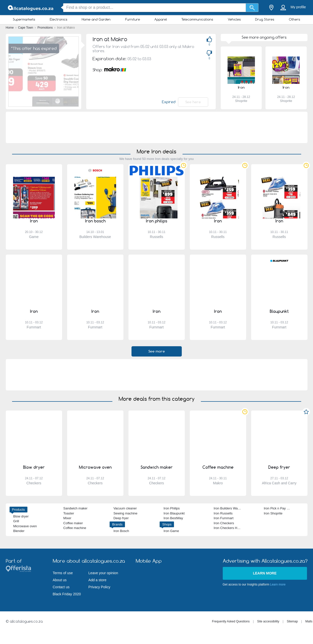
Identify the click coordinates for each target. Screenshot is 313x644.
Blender (19, 531)
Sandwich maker (75, 508)
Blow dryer (21, 516)
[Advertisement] (156, 127)
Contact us (61, 587)
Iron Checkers (224, 523)
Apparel (161, 19)
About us (60, 580)
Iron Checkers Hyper (229, 528)
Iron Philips (171, 508)
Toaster (69, 513)
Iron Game (171, 531)
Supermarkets (24, 19)
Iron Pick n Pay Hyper (280, 508)
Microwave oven (25, 526)
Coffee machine (75, 528)
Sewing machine (125, 513)
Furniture (133, 19)
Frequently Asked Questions (231, 621)
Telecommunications (197, 19)
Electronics (59, 19)
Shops (167, 524)
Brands (117, 524)
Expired (169, 102)
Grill (16, 521)
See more (157, 351)
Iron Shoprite (273, 513)
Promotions (46, 28)
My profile (298, 7)
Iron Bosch (121, 531)
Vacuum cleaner (125, 508)
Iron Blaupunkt (174, 513)
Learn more (265, 573)
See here (193, 102)
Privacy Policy (99, 587)
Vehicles (234, 19)
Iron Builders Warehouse (232, 508)
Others (295, 19)
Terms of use (63, 573)
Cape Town (26, 28)
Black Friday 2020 (67, 594)
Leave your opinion (103, 573)
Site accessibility (268, 621)
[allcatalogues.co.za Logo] (31, 8)
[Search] (252, 8)
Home (10, 28)
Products (18, 510)
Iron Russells (223, 513)
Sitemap (292, 621)
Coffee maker (73, 523)
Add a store (98, 580)
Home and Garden (96, 19)
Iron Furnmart (224, 518)
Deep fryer (121, 518)
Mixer (67, 518)
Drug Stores (265, 19)
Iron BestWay (173, 518)
